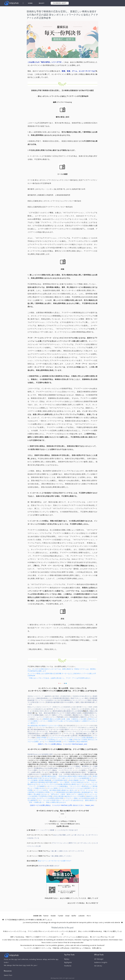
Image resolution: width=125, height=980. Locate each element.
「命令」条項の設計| (45, 713)
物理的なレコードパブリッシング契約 (78, 700)
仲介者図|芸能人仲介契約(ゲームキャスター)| (43, 726)
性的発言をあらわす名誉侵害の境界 (40, 754)
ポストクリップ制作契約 (55, 717)
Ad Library (98, 966)
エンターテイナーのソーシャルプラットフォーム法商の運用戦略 (70, 738)
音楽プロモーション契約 (79, 698)
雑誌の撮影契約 (82, 742)
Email (67, 916)
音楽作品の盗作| (52, 702)
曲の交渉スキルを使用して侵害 (68, 702)
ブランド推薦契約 (69, 742)
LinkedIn (82, 916)
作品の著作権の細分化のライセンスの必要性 (70, 796)
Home (30, 3)
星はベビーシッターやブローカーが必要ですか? (55, 861)
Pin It (89, 916)
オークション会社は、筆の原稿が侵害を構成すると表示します (56, 790)
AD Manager (99, 959)
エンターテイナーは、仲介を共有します (48, 732)
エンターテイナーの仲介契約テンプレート (62, 730)
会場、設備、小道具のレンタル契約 (74, 719)
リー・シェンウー (42, 830)
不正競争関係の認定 (60, 780)
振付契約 (56, 696)
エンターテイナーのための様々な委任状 (63, 736)
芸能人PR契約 (42, 738)
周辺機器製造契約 (85, 736)
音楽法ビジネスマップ (35, 696)
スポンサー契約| (50, 715)
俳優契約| (86, 713)
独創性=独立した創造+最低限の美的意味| (64, 772)
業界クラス (73, 843)
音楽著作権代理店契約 (61, 698)
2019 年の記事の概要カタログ (49, 866)
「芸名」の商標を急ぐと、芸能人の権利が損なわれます (47, 802)
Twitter (45, 916)
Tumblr (60, 916)
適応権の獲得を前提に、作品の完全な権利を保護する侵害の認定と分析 (66, 776)
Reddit (53, 916)
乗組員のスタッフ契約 (81, 715)
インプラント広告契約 (64, 715)
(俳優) (30, 728)
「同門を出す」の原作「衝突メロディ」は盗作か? (67, 794)
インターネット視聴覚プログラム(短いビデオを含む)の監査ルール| (60, 721)
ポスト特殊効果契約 (72, 717)
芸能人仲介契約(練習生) (67, 726)
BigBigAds (68, 963)
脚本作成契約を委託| (60, 711)
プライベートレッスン (59, 843)
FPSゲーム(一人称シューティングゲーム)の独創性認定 (71, 778)
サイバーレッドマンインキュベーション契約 (79, 732)
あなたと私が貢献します (62, 835)
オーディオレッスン (85, 843)
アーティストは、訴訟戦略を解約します (77, 734)
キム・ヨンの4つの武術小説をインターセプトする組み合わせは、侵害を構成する (67, 800)
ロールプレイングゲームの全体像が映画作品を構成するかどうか (61, 784)
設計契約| (61, 700)
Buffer (74, 916)
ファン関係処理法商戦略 (53, 742)
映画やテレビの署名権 (75, 711)
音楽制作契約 (66, 696)
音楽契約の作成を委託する (82, 696)
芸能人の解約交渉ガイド (53, 734)
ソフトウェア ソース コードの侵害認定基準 (53, 766)
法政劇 (52, 830)
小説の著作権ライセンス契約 (82, 707)
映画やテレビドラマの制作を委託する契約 (67, 713)
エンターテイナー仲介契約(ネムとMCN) (80, 728)
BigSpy (42, 3)
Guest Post (8, 975)
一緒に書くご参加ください (60, 851)
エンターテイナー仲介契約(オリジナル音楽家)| (50, 728)
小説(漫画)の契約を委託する (41, 711)
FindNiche (68, 966)
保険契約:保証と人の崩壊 (52, 719)
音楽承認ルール (46, 698)
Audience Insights (101, 963)
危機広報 (45, 736)
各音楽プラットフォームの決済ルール (43, 700)
